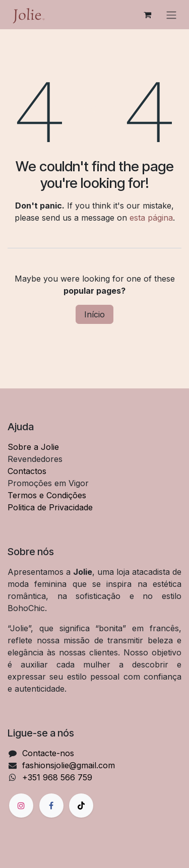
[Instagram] (21, 806)
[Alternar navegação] (171, 15)
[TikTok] (81, 806)
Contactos (27, 471)
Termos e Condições (47, 495)
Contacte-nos (48, 753)
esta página (151, 218)
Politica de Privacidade (50, 507)
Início (94, 314)
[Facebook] (51, 806)
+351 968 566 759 (57, 777)
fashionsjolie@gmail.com (69, 765)
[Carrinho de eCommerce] (147, 15)
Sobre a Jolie (33, 447)
